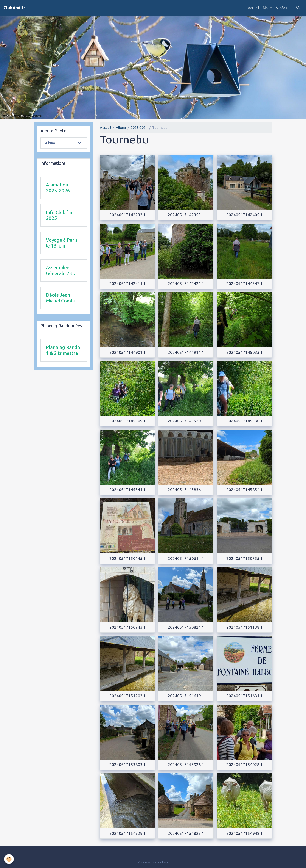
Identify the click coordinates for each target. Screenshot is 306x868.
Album (268, 8)
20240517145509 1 (128, 421)
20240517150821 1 (186, 627)
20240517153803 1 (128, 765)
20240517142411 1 (128, 284)
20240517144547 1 (245, 284)
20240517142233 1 (128, 215)
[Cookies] (9, 859)
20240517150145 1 (128, 558)
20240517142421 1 (186, 284)
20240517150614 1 (186, 558)
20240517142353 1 (186, 215)
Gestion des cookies (153, 862)
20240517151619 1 (186, 696)
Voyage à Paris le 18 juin (62, 243)
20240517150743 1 (128, 627)
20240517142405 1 (245, 215)
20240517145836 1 (186, 490)
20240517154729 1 (128, 833)
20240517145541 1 (128, 490)
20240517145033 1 (245, 352)
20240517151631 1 (245, 696)
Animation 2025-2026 (58, 188)
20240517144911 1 (186, 352)
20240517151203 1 (128, 696)
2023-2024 (139, 128)
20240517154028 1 (245, 765)
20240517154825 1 (186, 833)
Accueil (253, 8)
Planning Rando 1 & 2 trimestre (63, 350)
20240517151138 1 (245, 627)
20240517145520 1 (186, 421)
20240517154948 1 (245, 833)
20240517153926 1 (186, 765)
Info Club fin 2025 (59, 215)
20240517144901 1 (128, 352)
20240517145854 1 (245, 490)
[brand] (15, 8)
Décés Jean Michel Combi (60, 298)
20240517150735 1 (245, 558)
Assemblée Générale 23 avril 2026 (59, 271)
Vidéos (282, 8)
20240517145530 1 (245, 421)
